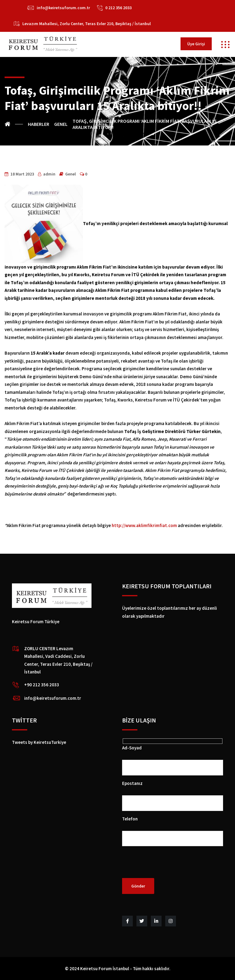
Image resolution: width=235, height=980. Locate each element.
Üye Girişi (196, 44)
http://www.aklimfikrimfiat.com (144, 525)
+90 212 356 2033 (42, 685)
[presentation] (169, 866)
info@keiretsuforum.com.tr (63, 8)
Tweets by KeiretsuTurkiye (39, 742)
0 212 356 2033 (118, 8)
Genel (71, 174)
